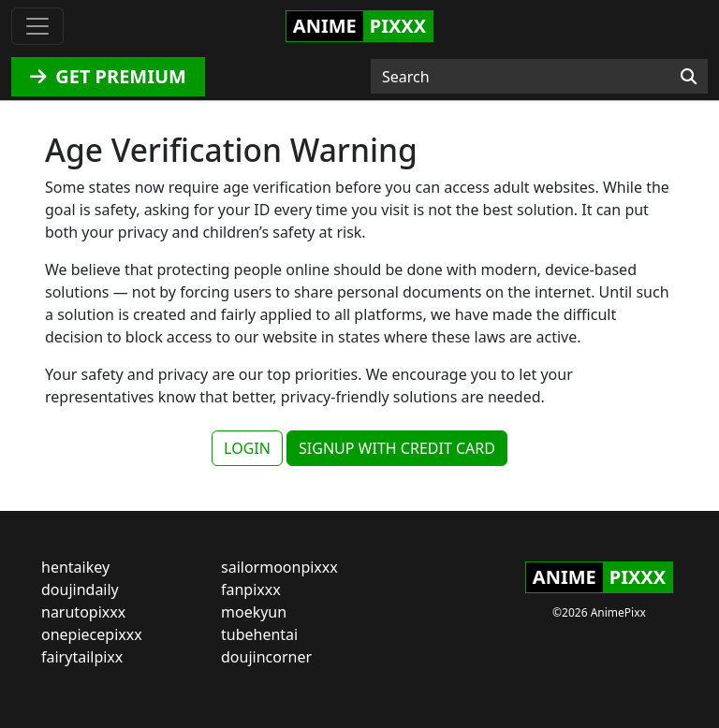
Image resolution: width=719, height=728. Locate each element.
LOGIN (247, 448)
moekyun (254, 612)
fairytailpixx (82, 657)
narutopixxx (83, 612)
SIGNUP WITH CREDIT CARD (397, 448)
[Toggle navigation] (37, 26)
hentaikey (75, 567)
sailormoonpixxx (279, 567)
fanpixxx (251, 590)
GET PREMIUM (108, 76)
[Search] (689, 77)
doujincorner (266, 657)
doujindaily (80, 590)
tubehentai (259, 634)
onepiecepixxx (92, 634)
